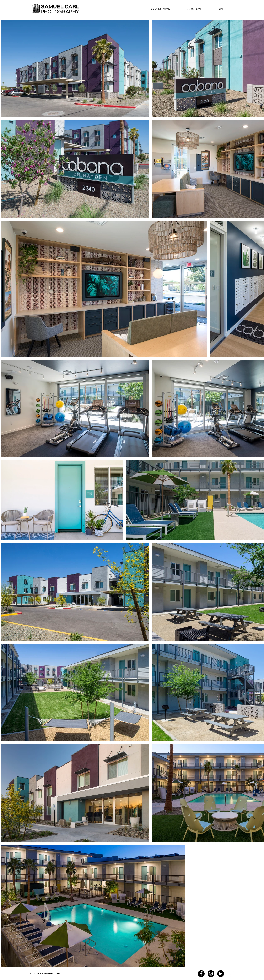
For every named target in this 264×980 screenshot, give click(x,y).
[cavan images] (230, 974)
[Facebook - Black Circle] (201, 974)
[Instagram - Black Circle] (211, 974)
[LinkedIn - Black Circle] (221, 974)
